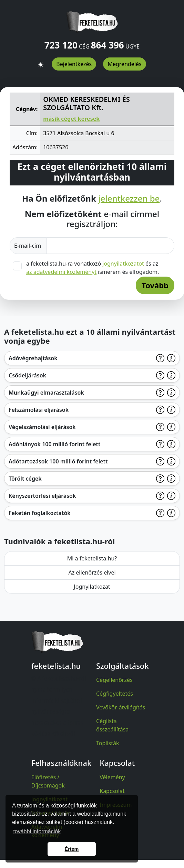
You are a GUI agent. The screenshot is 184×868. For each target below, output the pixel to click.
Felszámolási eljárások (39, 410)
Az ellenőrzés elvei (92, 572)
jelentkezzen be (129, 199)
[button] (41, 62)
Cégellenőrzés (114, 680)
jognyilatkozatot (123, 264)
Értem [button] (72, 849)
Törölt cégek (25, 479)
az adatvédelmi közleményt (61, 272)
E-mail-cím (28, 246)
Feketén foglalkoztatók (40, 513)
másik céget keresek (71, 119)
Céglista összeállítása (112, 725)
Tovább (155, 285)
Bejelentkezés (74, 64)
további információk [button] (37, 831)
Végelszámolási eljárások (42, 427)
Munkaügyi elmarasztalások (46, 393)
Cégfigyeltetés (115, 694)
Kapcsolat (112, 791)
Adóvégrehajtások (33, 358)
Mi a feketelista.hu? (92, 558)
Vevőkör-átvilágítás (121, 707)
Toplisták (108, 743)
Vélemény (112, 777)
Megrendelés (124, 64)
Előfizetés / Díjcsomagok (48, 781)
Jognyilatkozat (92, 587)
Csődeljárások (27, 375)
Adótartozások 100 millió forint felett (58, 461)
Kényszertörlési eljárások (42, 496)
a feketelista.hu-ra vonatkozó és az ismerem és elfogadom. (93, 268)
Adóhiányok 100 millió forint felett (55, 444)
